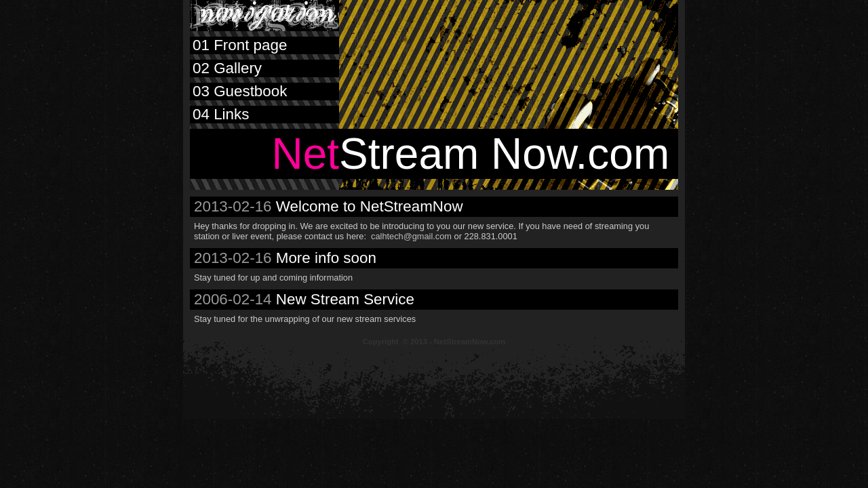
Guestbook (238, 91)
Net (305, 154)
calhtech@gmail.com (411, 236)
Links (219, 114)
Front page (238, 45)
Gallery (226, 68)
